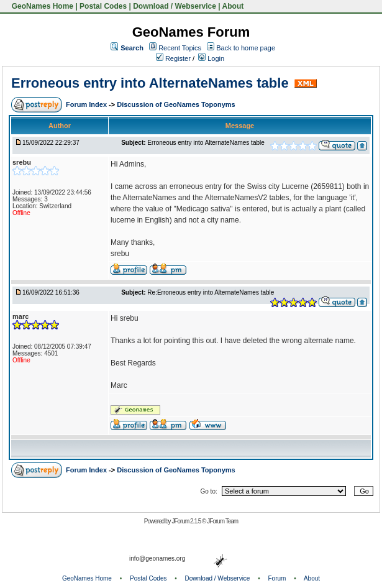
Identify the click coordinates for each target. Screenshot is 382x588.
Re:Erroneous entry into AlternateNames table (211, 292)
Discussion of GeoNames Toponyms (176, 104)
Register (173, 58)
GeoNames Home (41, 6)
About (233, 6)
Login (211, 58)
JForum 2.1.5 (187, 521)
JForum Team (222, 521)
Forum (277, 578)
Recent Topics (180, 48)
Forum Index (87, 104)
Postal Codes (103, 6)
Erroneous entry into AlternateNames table (150, 83)
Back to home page (246, 48)
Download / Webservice (175, 6)
